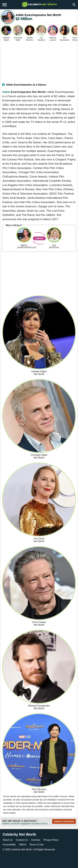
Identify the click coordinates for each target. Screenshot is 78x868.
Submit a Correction (64, 821)
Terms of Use (36, 845)
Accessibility (9, 845)
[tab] (39, 86)
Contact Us (22, 840)
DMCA (23, 845)
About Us (8, 840)
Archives (36, 840)
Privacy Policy (51, 840)
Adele (6, 92)
